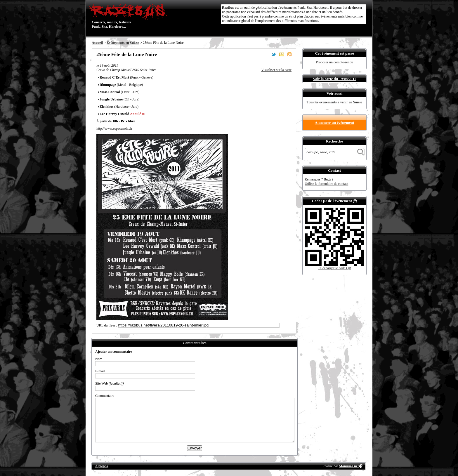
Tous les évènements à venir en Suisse (335, 102)
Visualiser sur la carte (276, 70)
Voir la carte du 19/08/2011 (334, 79)
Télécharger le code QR (334, 268)
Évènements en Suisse (123, 43)
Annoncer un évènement (335, 123)
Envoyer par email (282, 54)
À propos (101, 466)
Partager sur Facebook (266, 54)
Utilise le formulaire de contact (326, 184)
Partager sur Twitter (274, 54)
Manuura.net (349, 466)
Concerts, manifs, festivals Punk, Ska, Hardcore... (130, 16)
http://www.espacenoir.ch (114, 128)
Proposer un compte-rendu (334, 62)
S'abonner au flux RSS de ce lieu (289, 54)
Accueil (97, 43)
